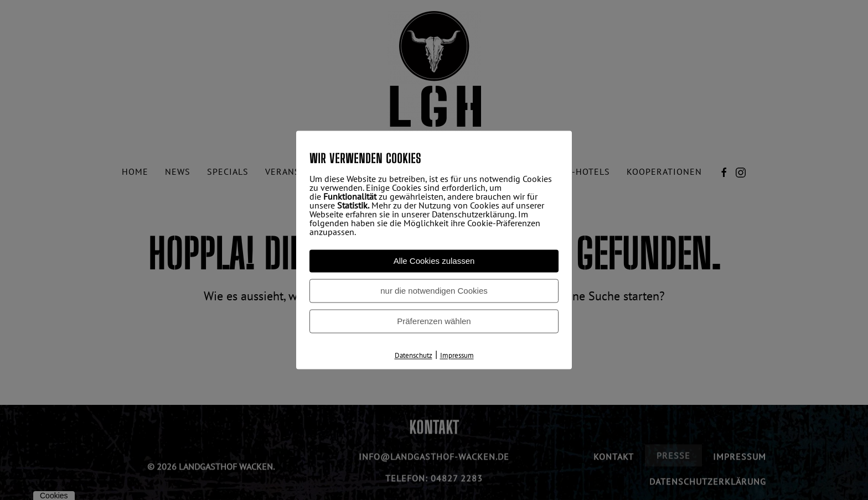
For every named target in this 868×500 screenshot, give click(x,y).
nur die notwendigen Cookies (434, 291)
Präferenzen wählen (434, 321)
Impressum (457, 355)
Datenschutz (414, 355)
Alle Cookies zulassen (434, 261)
